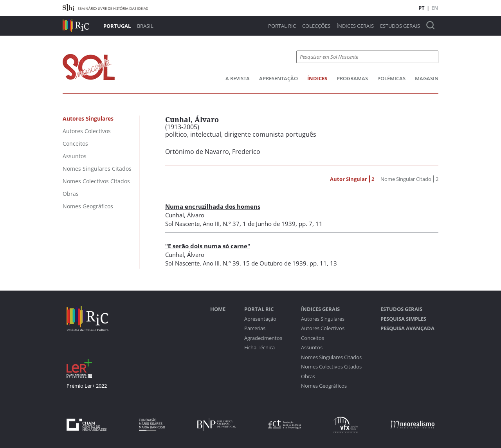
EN (435, 8)
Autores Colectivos (323, 328)
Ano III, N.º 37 (221, 224)
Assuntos (312, 348)
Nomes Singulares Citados (331, 357)
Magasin (427, 78)
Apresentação (278, 78)
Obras (308, 377)
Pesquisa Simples (403, 319)
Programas (352, 78)
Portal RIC (282, 26)
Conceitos (313, 338)
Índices (317, 78)
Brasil (145, 26)
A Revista (238, 78)
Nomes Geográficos (324, 386)
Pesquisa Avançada (407, 328)
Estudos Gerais (400, 26)
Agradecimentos (263, 338)
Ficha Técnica (260, 348)
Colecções (316, 26)
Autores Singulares (323, 319)
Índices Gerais (355, 26)
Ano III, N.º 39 (221, 263)
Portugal (117, 26)
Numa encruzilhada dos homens (213, 206)
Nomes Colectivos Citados (331, 367)
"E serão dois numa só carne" (208, 246)
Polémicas (391, 78)
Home (218, 309)
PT (422, 8)
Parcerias (255, 328)
